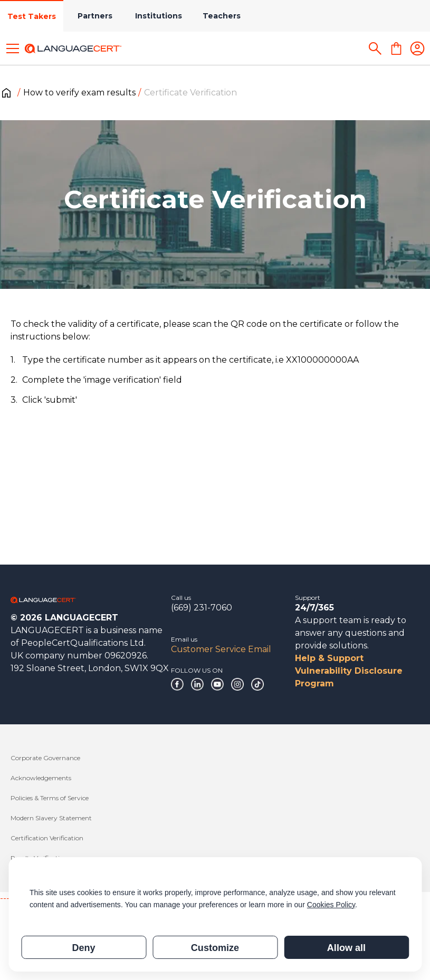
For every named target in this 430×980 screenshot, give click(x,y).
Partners (95, 16)
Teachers (222, 16)
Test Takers (32, 16)
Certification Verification (47, 838)
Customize (215, 948)
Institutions (159, 16)
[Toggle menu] (13, 48)
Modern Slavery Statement (51, 818)
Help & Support (329, 658)
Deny (83, 948)
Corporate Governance (45, 758)
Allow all (346, 948)
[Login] (417, 48)
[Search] (375, 48)
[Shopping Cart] (396, 48)
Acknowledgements (41, 778)
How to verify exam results (79, 93)
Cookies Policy (331, 905)
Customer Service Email (221, 649)
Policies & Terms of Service (50, 798)
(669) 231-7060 (202, 608)
